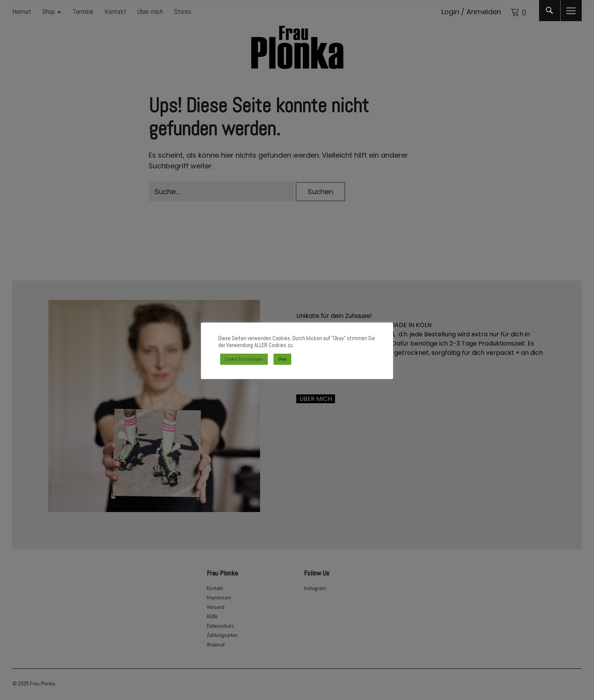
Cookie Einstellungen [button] (244, 359)
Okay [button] (282, 359)
